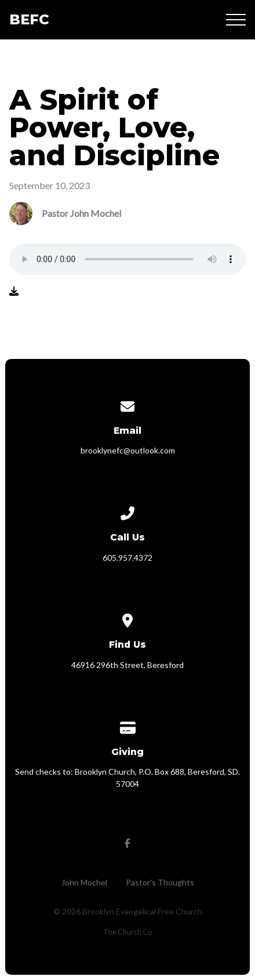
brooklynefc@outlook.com (128, 450)
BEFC (29, 19)
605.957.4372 (128, 558)
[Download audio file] (14, 291)
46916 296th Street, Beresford (128, 665)
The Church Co (128, 932)
